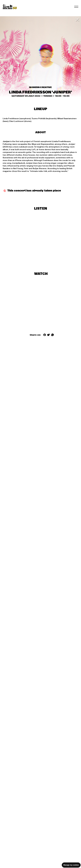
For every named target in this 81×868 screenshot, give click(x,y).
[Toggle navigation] (76, 7)
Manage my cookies (71, 865)
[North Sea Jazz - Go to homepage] (10, 7)
